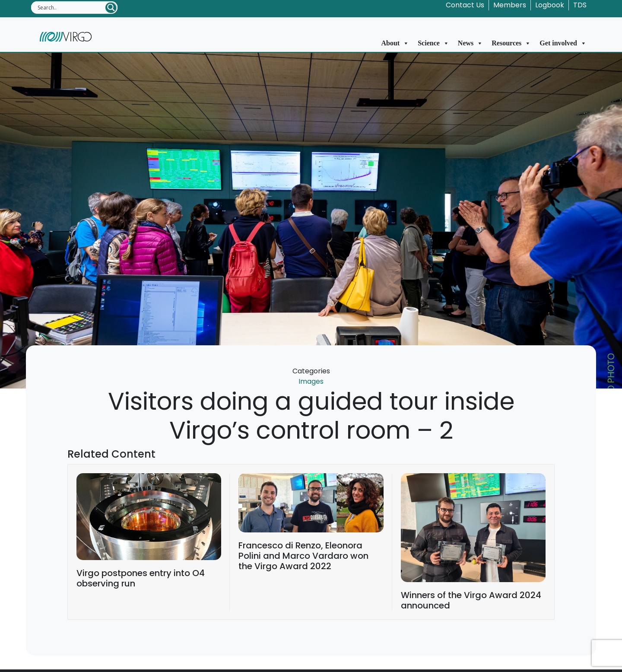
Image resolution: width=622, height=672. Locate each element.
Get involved (563, 43)
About (395, 43)
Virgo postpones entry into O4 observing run (141, 578)
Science (433, 43)
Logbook (550, 5)
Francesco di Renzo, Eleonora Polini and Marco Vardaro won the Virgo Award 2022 (303, 556)
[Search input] (71, 7)
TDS (580, 5)
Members (510, 5)
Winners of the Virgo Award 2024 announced (471, 600)
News (470, 43)
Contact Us (465, 5)
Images (311, 381)
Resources (511, 43)
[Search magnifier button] (111, 8)
